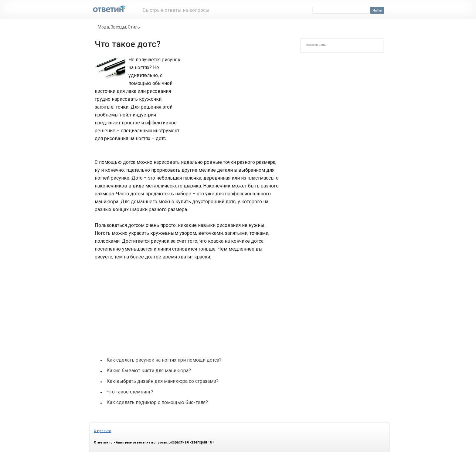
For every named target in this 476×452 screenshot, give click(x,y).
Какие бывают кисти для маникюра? (149, 371)
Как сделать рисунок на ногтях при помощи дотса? (164, 360)
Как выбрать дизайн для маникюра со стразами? (163, 381)
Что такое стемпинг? (130, 392)
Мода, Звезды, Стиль (119, 27)
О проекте (102, 431)
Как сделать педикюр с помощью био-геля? (157, 402)
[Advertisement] (229, 96)
